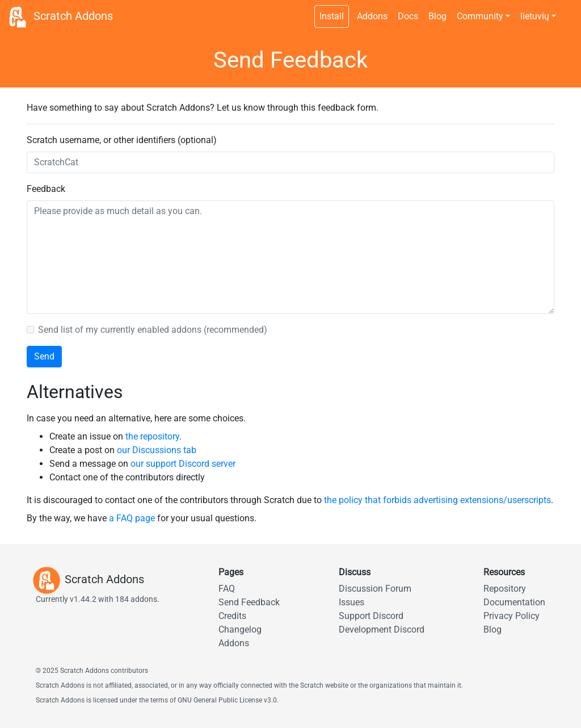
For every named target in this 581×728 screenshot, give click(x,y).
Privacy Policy (511, 616)
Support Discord (371, 616)
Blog (437, 16)
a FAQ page (132, 518)
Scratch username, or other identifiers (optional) (122, 140)
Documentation (514, 602)
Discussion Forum (375, 589)
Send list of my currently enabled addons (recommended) (153, 330)
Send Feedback (249, 602)
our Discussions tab (157, 450)
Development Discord (382, 629)
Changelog (240, 629)
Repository (505, 589)
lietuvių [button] (535, 16)
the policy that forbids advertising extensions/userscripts (437, 500)
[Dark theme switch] (567, 10)
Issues (351, 602)
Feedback (46, 189)
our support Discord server (183, 464)
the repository (152, 436)
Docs (408, 16)
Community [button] (480, 16)
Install (332, 16)
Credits (232, 616)
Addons (372, 16)
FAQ (227, 589)
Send (44, 356)
